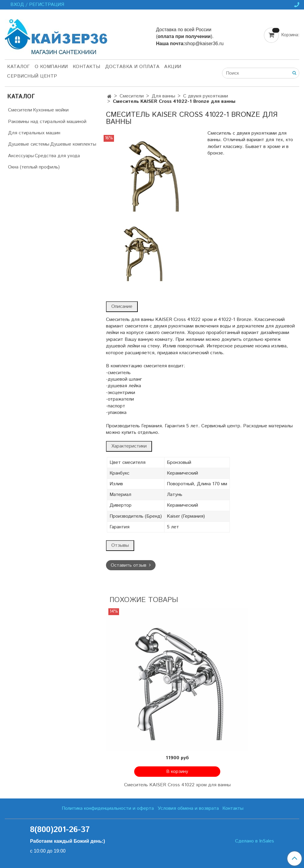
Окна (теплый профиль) (34, 167)
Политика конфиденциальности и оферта (108, 808)
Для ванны (163, 96)
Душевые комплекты (73, 144)
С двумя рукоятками (206, 96)
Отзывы (120, 545)
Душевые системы (29, 144)
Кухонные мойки (51, 110)
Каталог (19, 67)
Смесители (132, 96)
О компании (51, 67)
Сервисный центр (32, 76)
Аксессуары (21, 156)
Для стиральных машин (34, 133)
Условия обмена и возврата (188, 808)
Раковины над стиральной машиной (47, 122)
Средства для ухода (57, 156)
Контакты (87, 67)
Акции (173, 67)
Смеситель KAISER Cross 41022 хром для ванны (177, 785)
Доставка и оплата (132, 67)
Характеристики (129, 446)
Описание (122, 307)
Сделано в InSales (255, 841)
